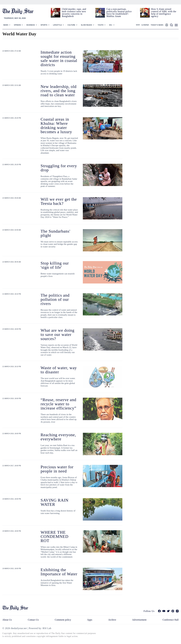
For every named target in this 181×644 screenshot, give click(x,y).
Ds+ (111, 25)
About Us (7, 620)
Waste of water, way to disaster (59, 370)
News (6, 25)
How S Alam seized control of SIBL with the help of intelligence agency (164, 13)
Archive (112, 620)
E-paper (145, 25)
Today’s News (157, 25)
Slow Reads (86, 25)
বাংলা (138, 25)
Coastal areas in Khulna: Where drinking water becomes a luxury (56, 125)
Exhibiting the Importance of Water (59, 572)
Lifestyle (57, 25)
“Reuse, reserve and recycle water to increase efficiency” (58, 404)
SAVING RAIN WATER (55, 502)
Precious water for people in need (57, 469)
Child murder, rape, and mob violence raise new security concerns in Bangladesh (74, 13)
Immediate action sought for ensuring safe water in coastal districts (59, 58)
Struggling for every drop (59, 168)
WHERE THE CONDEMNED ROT (54, 536)
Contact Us (33, 620)
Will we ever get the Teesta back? (59, 201)
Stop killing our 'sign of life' (55, 265)
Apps (90, 620)
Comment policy (63, 620)
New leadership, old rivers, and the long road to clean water (59, 91)
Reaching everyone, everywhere (58, 437)
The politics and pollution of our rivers (55, 299)
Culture (71, 25)
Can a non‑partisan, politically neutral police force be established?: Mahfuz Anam (119, 13)
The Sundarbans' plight (55, 233)
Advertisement (139, 620)
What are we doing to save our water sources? (58, 334)
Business (31, 25)
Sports (44, 25)
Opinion (17, 25)
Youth (101, 25)
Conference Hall (171, 620)
